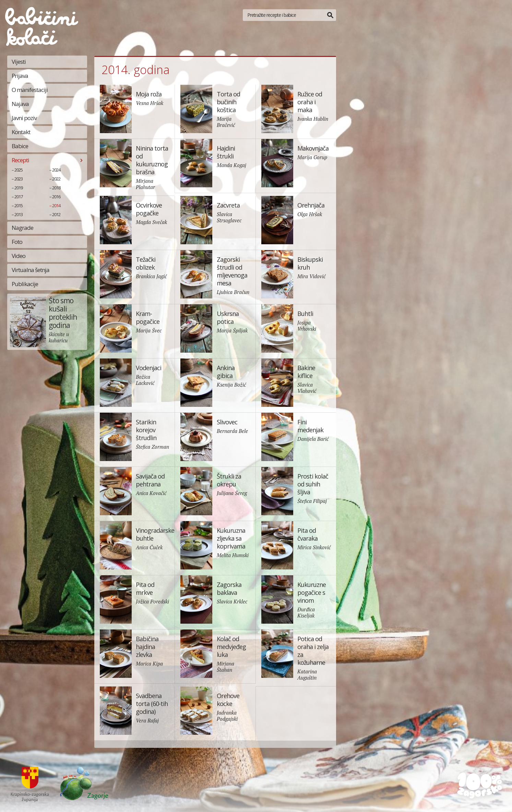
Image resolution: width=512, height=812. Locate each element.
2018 (56, 188)
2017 (19, 197)
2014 (56, 205)
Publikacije (25, 284)
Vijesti (19, 62)
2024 (56, 170)
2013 (19, 214)
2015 (19, 205)
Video (19, 256)
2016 (56, 197)
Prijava (20, 76)
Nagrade (22, 228)
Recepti (20, 160)
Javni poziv (24, 118)
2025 (19, 170)
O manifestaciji (30, 90)
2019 (19, 188)
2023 (19, 179)
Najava (20, 104)
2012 (56, 214)
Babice (20, 146)
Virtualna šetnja (31, 270)
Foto (17, 242)
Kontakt (21, 132)
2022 (56, 179)
